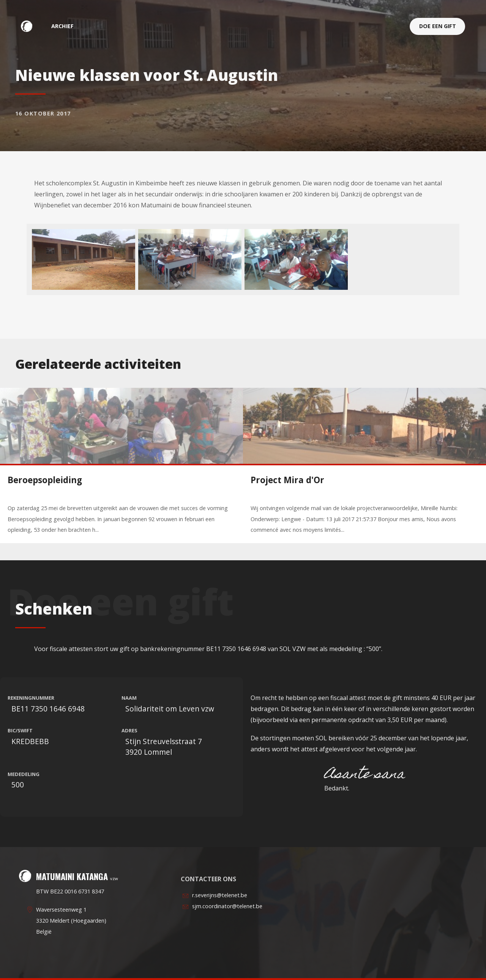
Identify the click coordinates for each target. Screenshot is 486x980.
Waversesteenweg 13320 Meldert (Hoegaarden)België (71, 921)
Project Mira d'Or (287, 480)
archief (62, 26)
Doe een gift (438, 26)
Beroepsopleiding (45, 480)
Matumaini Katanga (30, 26)
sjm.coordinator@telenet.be (227, 906)
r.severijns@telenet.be (220, 895)
